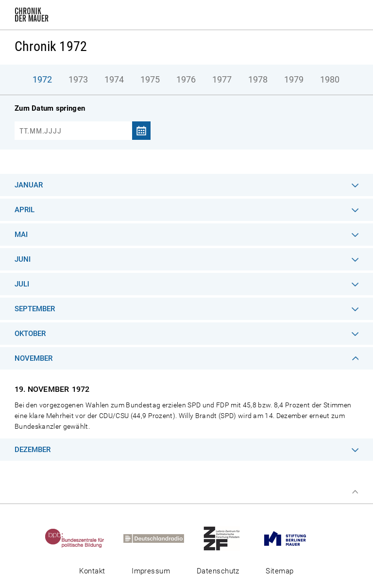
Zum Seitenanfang (355, 492)
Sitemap (280, 571)
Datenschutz (218, 571)
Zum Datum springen (50, 108)
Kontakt (92, 571)
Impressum (151, 571)
